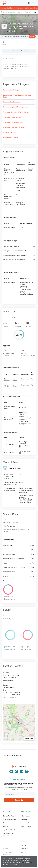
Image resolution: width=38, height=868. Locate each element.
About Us (23, 845)
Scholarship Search (27, 823)
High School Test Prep (10, 830)
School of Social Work (10, 133)
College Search (25, 816)
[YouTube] (22, 771)
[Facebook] (16, 771)
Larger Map (29, 738)
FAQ (22, 852)
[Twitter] (11, 771)
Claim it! (32, 37)
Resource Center (26, 826)
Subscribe (19, 800)
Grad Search (24, 819)
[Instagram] (27, 771)
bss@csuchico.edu (15, 692)
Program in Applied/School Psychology (15, 107)
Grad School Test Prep (10, 819)
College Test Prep (8, 816)
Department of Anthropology (12, 90)
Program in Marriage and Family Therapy (16, 112)
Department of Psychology (12, 102)
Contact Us (24, 849)
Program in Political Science (12, 117)
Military (5, 826)
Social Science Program (11, 138)
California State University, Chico (27, 8)
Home (3, 8)
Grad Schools (11, 8)
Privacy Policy (7, 852)
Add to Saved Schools (19, 51)
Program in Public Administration (14, 128)
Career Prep (7, 823)
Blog (22, 856)
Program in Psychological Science (14, 122)
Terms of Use (7, 855)
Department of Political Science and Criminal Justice (17, 96)
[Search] (29, 3)
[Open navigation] (33, 3)
